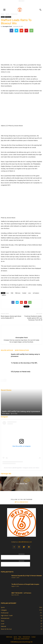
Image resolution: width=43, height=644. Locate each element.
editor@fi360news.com (25, 542)
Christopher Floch (7, 26)
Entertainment (5, 618)
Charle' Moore (6, 414)
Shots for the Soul (6, 629)
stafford (4, 295)
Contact (33, 637)
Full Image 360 (6, 474)
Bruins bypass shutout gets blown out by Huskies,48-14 (11, 317)
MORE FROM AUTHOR (22, 350)
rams (29, 293)
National (3, 626)
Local (3, 624)
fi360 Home (9, 637)
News (3, 621)
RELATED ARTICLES (7, 350)
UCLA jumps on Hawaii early (21, 372)
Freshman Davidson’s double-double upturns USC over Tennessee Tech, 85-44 (33, 318)
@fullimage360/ (22, 502)
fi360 (12, 293)
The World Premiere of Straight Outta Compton (25, 584)
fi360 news (18, 293)
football (24, 293)
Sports (3, 17)
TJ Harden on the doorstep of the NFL (24, 363)
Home (3, 14)
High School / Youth (7, 615)
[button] (40, 10)
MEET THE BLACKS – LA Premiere (21, 593)
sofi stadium (36, 293)
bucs (8, 293)
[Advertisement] (21, 4)
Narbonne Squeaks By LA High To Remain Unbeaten (27, 576)
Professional (8, 17)
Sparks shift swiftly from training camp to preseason (21, 411)
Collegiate (4, 610)
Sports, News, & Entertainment (22, 639)
